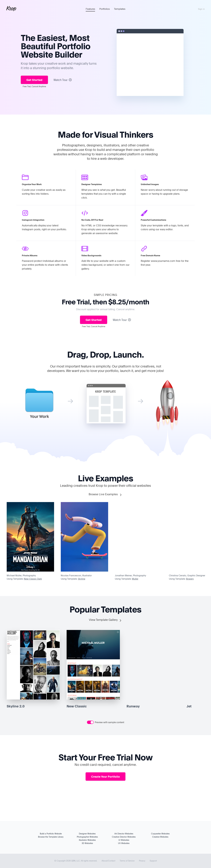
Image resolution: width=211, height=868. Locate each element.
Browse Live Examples (105, 494)
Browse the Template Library (51, 837)
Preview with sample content (109, 722)
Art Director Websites (124, 834)
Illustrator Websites (87, 840)
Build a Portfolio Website (51, 834)
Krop (11, 8)
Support (153, 861)
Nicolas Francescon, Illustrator (76, 575)
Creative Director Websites (124, 837)
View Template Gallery (105, 620)
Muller (135, 579)
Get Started (34, 80)
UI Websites (124, 840)
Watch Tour (63, 80)
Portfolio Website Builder (56, 50)
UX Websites (124, 843)
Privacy (142, 861)
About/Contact (108, 861)
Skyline (82, 579)
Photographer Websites (87, 837)
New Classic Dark (33, 579)
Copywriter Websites (160, 834)
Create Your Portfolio (105, 777)
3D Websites (87, 843)
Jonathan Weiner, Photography (130, 575)
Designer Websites (87, 834)
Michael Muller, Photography (21, 575)
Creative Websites (160, 837)
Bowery (190, 579)
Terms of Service (127, 861)
